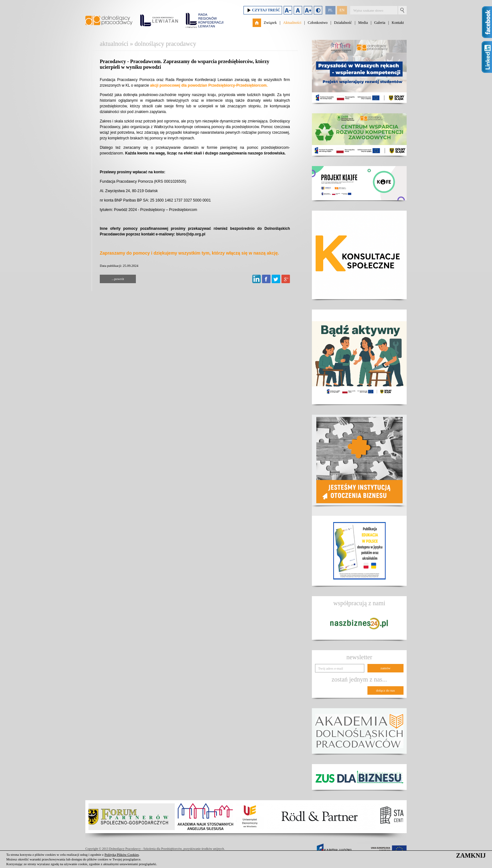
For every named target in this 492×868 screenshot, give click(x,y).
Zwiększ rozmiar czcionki (308, 10)
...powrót (118, 279)
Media (363, 23)
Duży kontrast (318, 10)
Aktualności (292, 23)
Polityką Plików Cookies (122, 855)
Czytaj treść (263, 10)
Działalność (343, 23)
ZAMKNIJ (471, 855)
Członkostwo (318, 23)
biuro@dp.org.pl (191, 234)
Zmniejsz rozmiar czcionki (288, 10)
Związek (270, 23)
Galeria (380, 23)
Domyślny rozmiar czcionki (298, 10)
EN (342, 10)
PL (330, 10)
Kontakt (398, 23)
